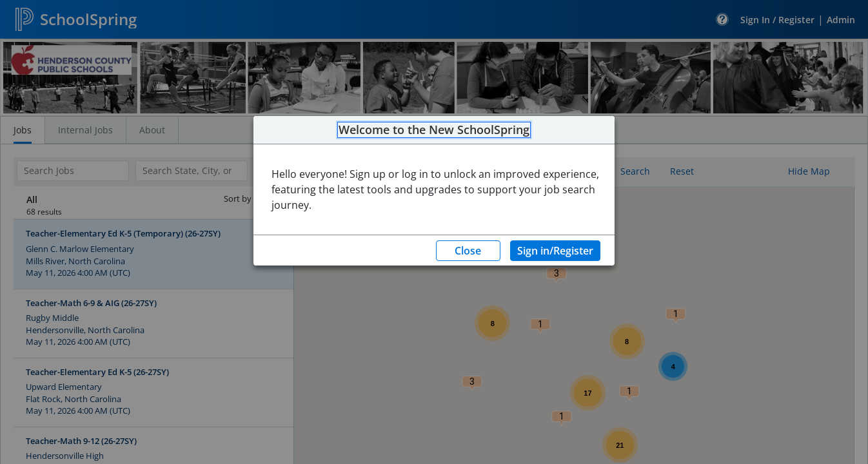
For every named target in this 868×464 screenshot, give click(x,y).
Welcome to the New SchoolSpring (434, 130)
